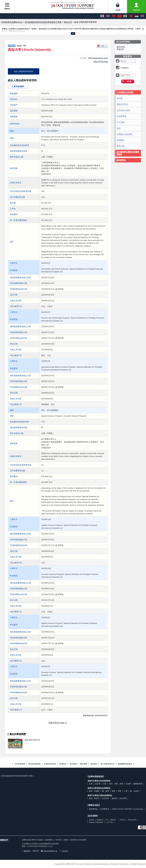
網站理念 (26, 851)
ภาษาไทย (109, 822)
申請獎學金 (122, 116)
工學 (126, 791)
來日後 (120, 98)
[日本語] (102, 16)
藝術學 (114, 798)
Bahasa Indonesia (96, 822)
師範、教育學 (94, 798)
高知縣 (19, 46)
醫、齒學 (106, 791)
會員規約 (94, 764)
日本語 (92, 820)
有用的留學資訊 (50, 764)
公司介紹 (64, 851)
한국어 (123, 820)
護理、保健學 (94, 791)
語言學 (98, 784)
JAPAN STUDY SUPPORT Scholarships (127, 809)
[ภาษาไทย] (142, 16)
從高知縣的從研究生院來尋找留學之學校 (17, 776)
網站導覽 (84, 764)
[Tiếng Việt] (131, 16)
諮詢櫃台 (121, 140)
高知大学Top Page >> (58, 723)
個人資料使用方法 (108, 764)
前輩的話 (63, 764)
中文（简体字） (111, 820)
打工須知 (121, 122)
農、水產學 (134, 791)
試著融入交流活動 (124, 134)
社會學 (128, 784)
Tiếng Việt (132, 820)
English (100, 820)
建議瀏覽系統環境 (125, 764)
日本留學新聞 (20, 764)
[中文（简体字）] (114, 16)
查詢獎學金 (121, 160)
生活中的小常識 (123, 110)
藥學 (113, 791)
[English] (108, 16)
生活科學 (106, 798)
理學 (120, 791)
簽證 (119, 128)
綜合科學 (123, 798)
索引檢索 (73, 764)
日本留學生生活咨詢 (125, 92)
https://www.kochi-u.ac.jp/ (98, 58)
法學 (105, 784)
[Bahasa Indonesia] (137, 16)
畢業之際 (121, 146)
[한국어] (125, 16)
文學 (91, 784)
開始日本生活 (122, 104)
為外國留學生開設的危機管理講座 (128, 153)
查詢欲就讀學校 (34, 764)
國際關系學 (138, 784)
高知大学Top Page (101, 62)
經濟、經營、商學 (116, 784)
